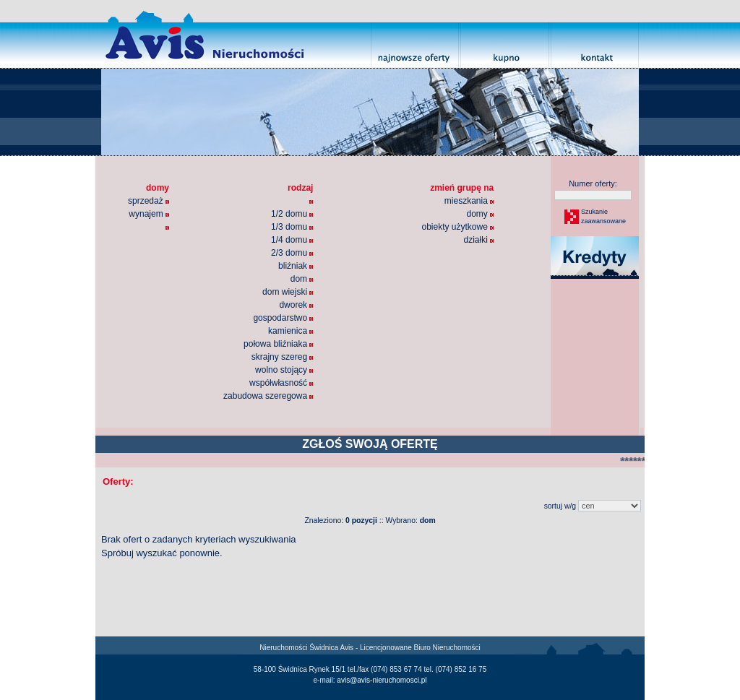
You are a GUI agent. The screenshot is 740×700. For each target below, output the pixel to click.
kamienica (291, 331)
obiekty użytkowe (457, 227)
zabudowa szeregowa (268, 396)
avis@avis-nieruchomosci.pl (382, 680)
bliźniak (296, 266)
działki (478, 240)
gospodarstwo (283, 318)
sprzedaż (149, 201)
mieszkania (469, 201)
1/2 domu (292, 214)
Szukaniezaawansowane (603, 217)
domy (480, 214)
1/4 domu (292, 240)
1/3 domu (292, 227)
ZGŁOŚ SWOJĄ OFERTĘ (370, 444)
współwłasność (281, 383)
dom (302, 279)
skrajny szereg (283, 357)
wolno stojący (284, 370)
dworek (296, 305)
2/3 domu (292, 253)
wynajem (149, 214)
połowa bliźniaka (278, 344)
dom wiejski (288, 292)
